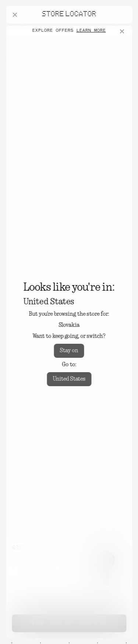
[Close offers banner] (123, 31)
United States (69, 379)
